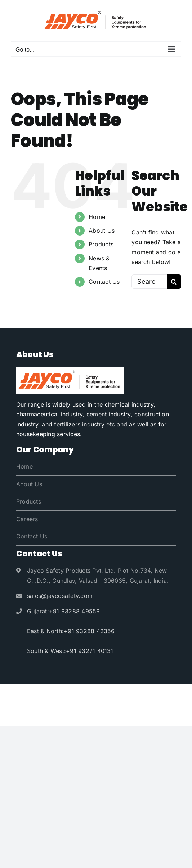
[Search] (174, 282)
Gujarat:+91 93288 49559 (64, 611)
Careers (27, 519)
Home (97, 217)
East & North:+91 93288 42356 (71, 631)
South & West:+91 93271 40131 (70, 651)
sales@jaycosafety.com (60, 596)
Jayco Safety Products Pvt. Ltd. (92, 695)
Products (101, 244)
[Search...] (149, 282)
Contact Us (104, 282)
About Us (102, 231)
